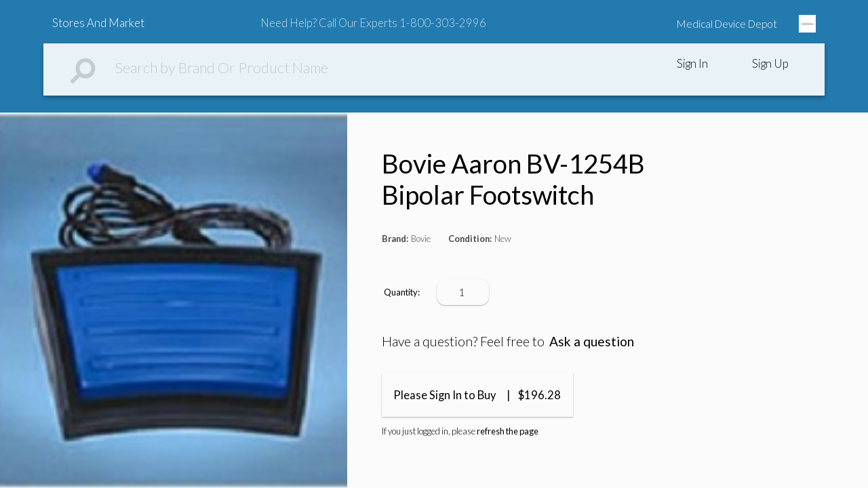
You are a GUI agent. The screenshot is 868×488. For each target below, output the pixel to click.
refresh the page (508, 431)
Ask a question (592, 341)
